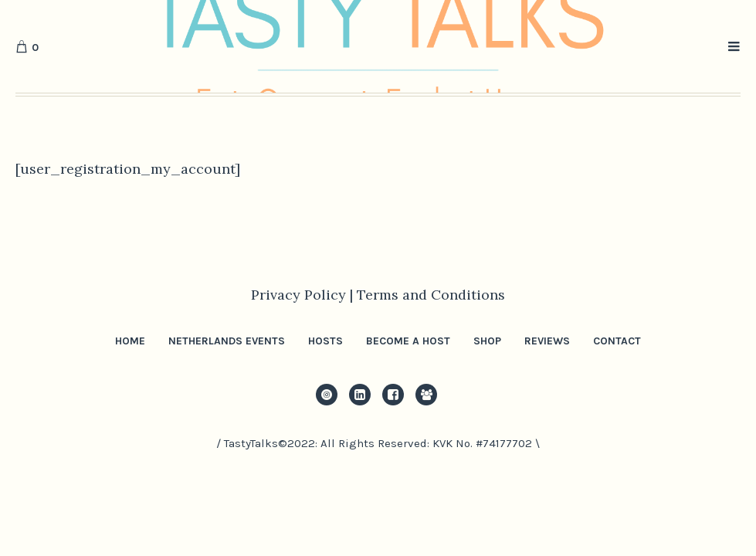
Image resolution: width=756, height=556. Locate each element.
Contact (617, 341)
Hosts (325, 341)
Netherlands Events (227, 341)
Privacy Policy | (304, 295)
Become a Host (408, 341)
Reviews (547, 341)
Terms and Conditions (431, 295)
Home (130, 341)
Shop (487, 341)
